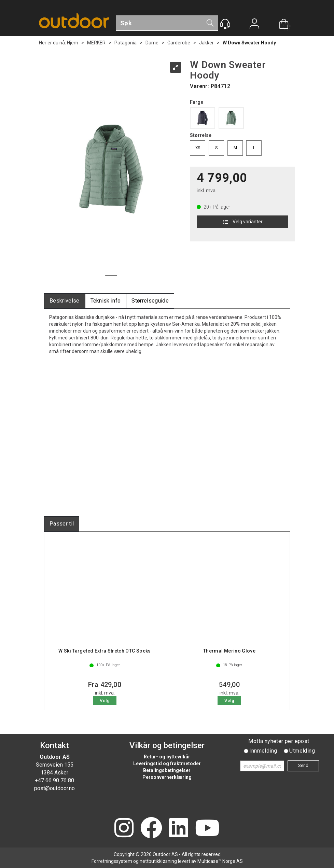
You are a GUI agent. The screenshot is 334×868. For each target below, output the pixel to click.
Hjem (73, 43)
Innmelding (263, 751)
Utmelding (302, 751)
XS (198, 148)
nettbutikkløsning (158, 861)
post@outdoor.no (54, 788)
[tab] (65, 301)
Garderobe (179, 43)
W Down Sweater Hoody (249, 43)
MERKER (96, 43)
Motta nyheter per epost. (279, 741)
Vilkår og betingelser (167, 745)
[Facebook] (151, 829)
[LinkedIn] (179, 829)
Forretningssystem (112, 861)
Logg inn (254, 24)
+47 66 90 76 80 (54, 780)
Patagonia (126, 43)
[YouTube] (207, 829)
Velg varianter (242, 222)
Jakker (206, 43)
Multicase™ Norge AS (220, 861)
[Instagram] (124, 829)
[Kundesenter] (225, 24)
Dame (152, 43)
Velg (105, 701)
